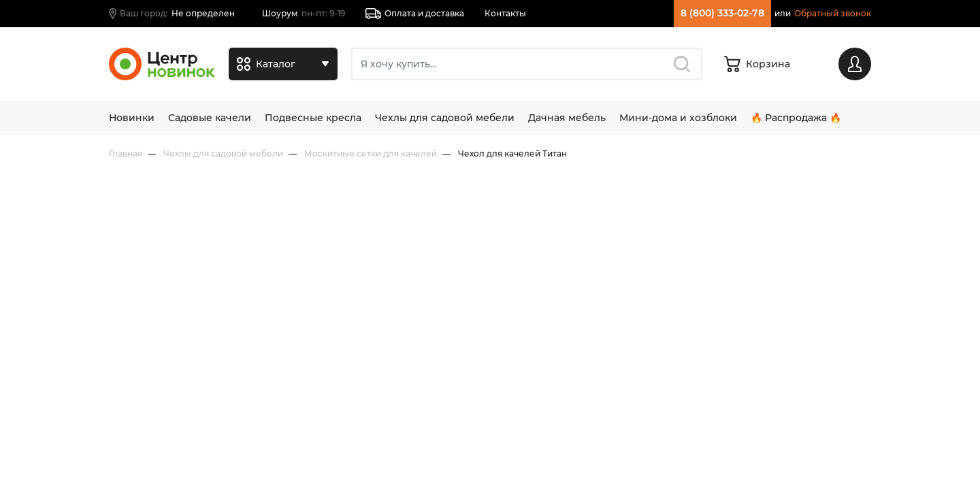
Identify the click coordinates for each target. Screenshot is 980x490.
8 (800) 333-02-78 (722, 13)
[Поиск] (527, 64)
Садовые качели (210, 118)
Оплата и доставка (415, 14)
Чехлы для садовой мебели (445, 118)
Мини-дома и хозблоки (678, 118)
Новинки (132, 118)
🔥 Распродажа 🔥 (796, 118)
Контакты (505, 13)
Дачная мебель (567, 118)
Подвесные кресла (313, 118)
